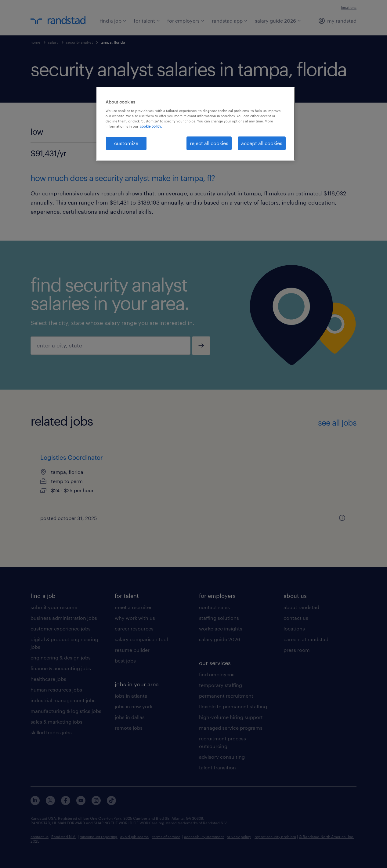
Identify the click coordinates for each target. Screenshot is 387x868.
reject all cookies (209, 143)
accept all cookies (262, 143)
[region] (196, 124)
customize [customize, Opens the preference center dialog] (126, 143)
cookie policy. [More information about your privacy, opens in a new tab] (151, 126)
